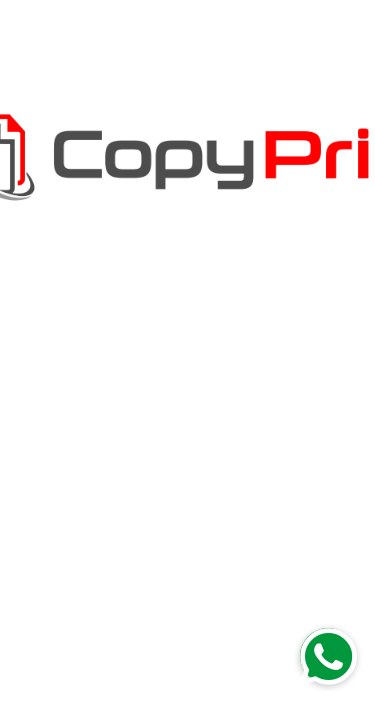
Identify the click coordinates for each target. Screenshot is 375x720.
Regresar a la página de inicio (188, 421)
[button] (328, 656)
